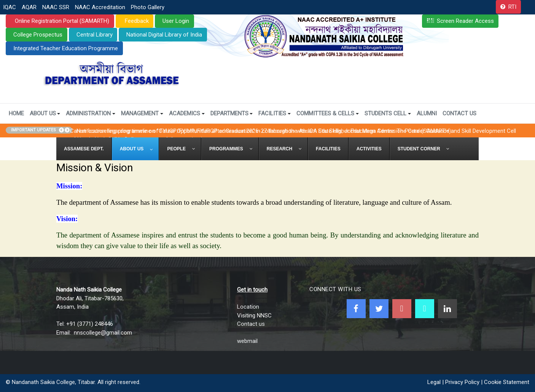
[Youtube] (402, 309)
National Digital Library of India (164, 35)
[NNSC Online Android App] (425, 309)
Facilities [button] (275, 113)
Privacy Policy (462, 382)
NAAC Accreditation (100, 7)
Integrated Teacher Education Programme (66, 48)
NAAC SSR (56, 7)
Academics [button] (187, 113)
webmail (247, 341)
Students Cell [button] (388, 113)
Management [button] (142, 113)
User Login (176, 21)
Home (16, 113)
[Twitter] (379, 309)
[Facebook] (356, 309)
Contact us (251, 324)
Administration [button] (91, 113)
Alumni (427, 113)
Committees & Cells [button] (328, 113)
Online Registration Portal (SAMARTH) (61, 21)
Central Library (95, 35)
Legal (434, 382)
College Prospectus (38, 35)
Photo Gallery (148, 7)
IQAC (10, 7)
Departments (232, 113)
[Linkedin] (447, 309)
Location (248, 307)
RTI (512, 7)
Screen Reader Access (465, 21)
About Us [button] (45, 113)
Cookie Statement (507, 382)
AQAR (29, 7)
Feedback (136, 21)
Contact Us (459, 113)
